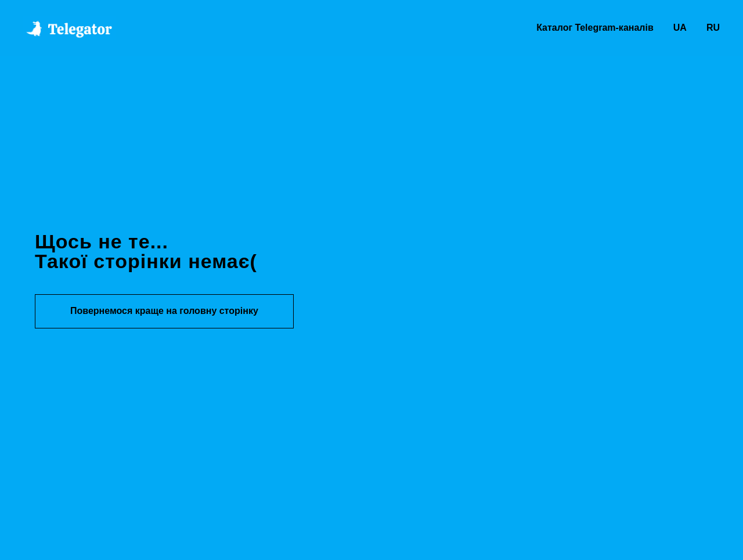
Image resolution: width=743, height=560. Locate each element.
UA (680, 28)
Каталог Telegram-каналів (595, 28)
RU (713, 28)
